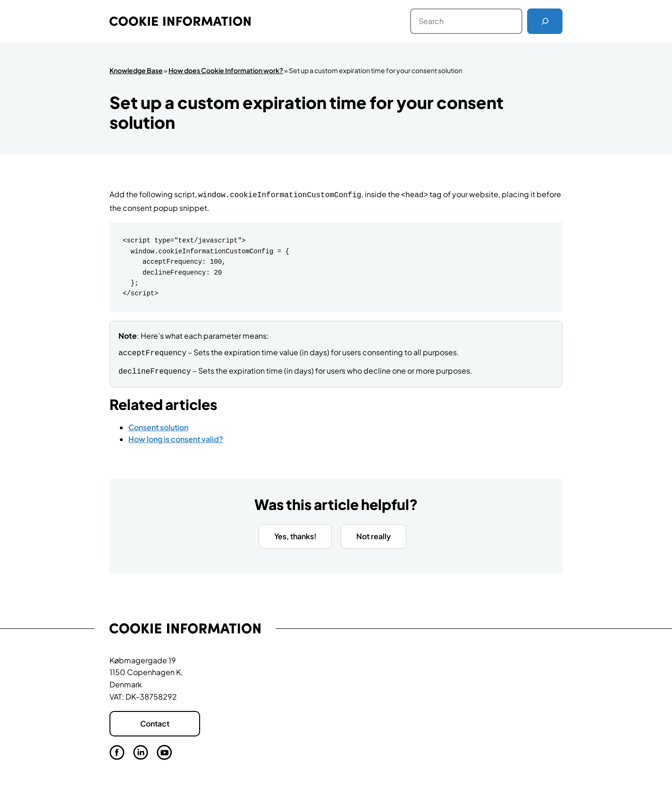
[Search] (545, 21)
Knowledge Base (136, 70)
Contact (155, 721)
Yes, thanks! (295, 533)
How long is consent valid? (176, 436)
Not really (374, 533)
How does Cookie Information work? (226, 70)
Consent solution (158, 424)
